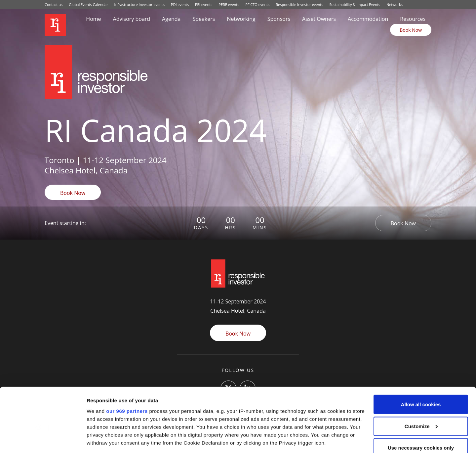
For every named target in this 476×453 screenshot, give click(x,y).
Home (93, 19)
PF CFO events (257, 4)
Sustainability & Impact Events (355, 4)
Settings (97, 440)
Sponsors (279, 19)
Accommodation (368, 19)
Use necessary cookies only (421, 404)
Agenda (171, 19)
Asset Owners (319, 19)
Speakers (204, 19)
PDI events (180, 4)
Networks (395, 4)
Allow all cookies (421, 360)
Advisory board (132, 19)
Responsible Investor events (299, 4)
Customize (421, 382)
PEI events (204, 4)
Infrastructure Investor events (139, 4)
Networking (241, 19)
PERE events (229, 4)
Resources (413, 19)
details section (317, 414)
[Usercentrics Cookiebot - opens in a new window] (43, 440)
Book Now (411, 30)
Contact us (54, 4)
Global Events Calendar (88, 4)
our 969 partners (127, 367)
